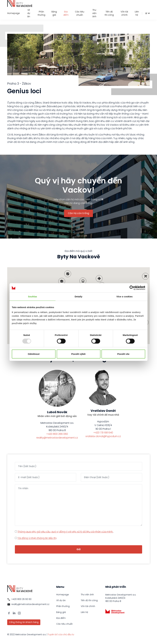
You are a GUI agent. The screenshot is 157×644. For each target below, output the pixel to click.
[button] (99, 279)
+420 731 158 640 (103, 433)
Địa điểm (66, 13)
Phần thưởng (41, 13)
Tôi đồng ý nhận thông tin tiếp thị (37, 538)
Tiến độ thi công (109, 13)
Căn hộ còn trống (78, 213)
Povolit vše (123, 354)
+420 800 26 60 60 (21, 599)
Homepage (13, 13)
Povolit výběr (78, 354)
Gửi (79, 549)
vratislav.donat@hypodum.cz (103, 436)
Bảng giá (54, 13)
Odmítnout (34, 354)
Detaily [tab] (78, 296)
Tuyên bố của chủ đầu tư (61, 634)
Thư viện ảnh (94, 13)
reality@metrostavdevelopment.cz (57, 438)
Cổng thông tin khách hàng (24, 622)
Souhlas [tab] (32, 296)
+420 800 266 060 (57, 434)
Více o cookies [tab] (124, 296)
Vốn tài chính (124, 13)
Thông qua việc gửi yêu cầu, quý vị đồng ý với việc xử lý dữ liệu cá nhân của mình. (65, 532)
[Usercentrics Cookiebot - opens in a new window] (132, 288)
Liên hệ (137, 13)
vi (146, 13)
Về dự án (29, 13)
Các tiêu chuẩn (80, 13)
